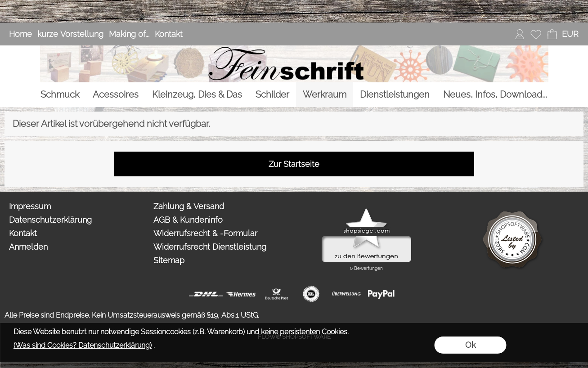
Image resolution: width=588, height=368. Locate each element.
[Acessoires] (116, 95)
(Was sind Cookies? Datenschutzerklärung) (83, 345)
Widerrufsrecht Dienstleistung (210, 247)
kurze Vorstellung (70, 34)
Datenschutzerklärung (50, 220)
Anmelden (28, 247)
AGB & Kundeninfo (188, 220)
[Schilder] (272, 95)
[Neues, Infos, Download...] (495, 95)
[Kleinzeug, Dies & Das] (197, 95)
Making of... (129, 34)
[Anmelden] (520, 34)
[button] (570, 34)
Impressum (30, 206)
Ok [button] (470, 345)
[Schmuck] (60, 95)
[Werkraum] (325, 95)
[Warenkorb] (552, 34)
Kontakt (169, 34)
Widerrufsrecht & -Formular (205, 233)
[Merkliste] (536, 34)
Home (20, 34)
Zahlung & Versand (189, 206)
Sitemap (169, 260)
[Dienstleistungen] (395, 95)
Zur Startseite (294, 164)
